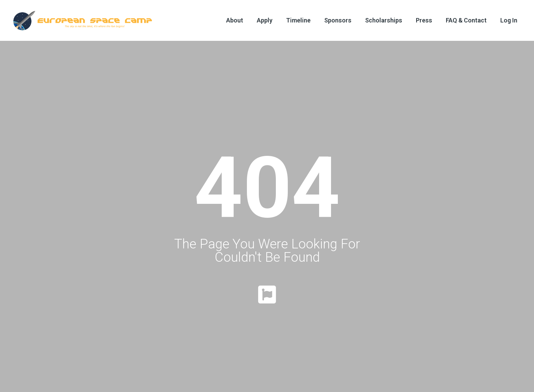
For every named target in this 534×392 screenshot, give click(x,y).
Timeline (298, 20)
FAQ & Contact (466, 20)
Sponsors (338, 20)
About (235, 20)
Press (424, 20)
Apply (265, 20)
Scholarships (384, 20)
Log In (509, 20)
